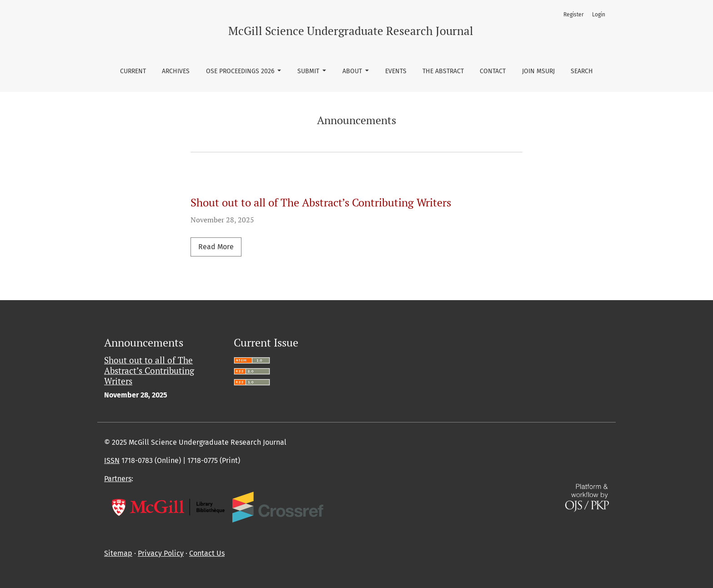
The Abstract (443, 71)
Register (574, 15)
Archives (176, 71)
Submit (309, 71)
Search (582, 71)
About (353, 71)
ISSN (112, 460)
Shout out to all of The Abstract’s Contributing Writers (321, 202)
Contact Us (207, 553)
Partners (118, 479)
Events (396, 71)
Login (599, 15)
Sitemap (118, 553)
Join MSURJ (538, 71)
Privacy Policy (161, 553)
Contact (493, 71)
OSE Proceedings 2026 (241, 71)
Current (133, 71)
